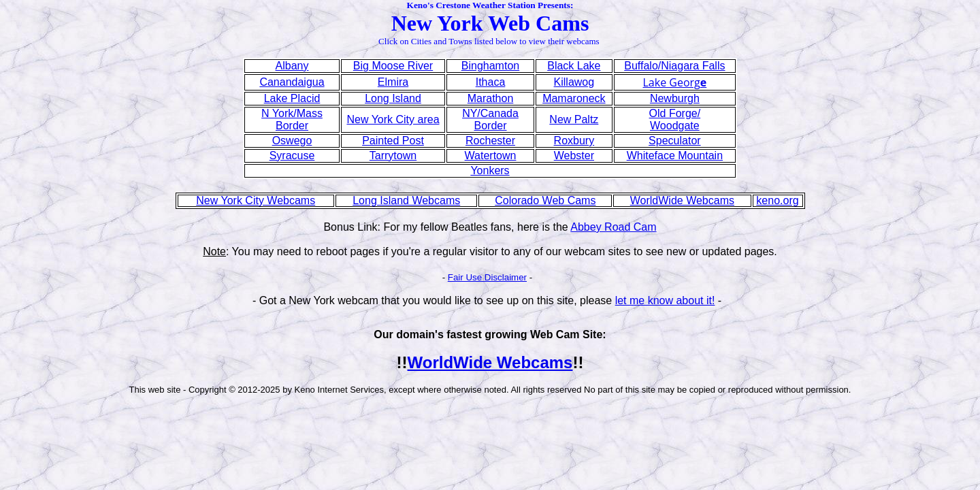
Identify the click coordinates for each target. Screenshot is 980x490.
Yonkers (490, 170)
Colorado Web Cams (545, 200)
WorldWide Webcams (682, 200)
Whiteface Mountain (675, 156)
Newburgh (675, 98)
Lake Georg (675, 82)
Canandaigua (292, 82)
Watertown (491, 156)
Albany (292, 66)
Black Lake (574, 66)
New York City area (393, 119)
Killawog (574, 82)
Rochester (490, 141)
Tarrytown (393, 156)
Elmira (393, 82)
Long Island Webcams (406, 200)
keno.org (777, 200)
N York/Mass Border (292, 119)
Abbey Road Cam (613, 227)
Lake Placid (292, 98)
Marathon (491, 98)
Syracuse (292, 156)
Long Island (393, 98)
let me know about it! (665, 300)
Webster (574, 156)
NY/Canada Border (490, 119)
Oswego (292, 141)
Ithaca (491, 82)
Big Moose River (393, 66)
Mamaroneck (574, 98)
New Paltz (574, 119)
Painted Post (393, 141)
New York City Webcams (256, 200)
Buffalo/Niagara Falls (674, 66)
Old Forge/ (675, 113)
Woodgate (675, 126)
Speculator (675, 141)
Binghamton (490, 66)
